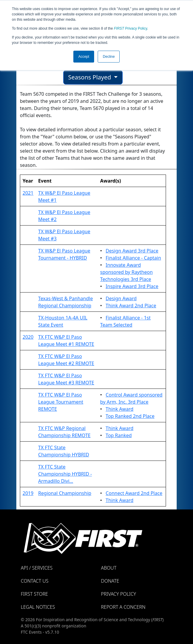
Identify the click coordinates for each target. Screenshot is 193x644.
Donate (110, 581)
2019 (28, 493)
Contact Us (35, 581)
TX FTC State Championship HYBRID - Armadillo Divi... (65, 474)
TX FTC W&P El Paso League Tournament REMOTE (61, 402)
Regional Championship (65, 493)
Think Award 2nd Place (131, 306)
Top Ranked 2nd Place (130, 416)
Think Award (120, 409)
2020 (28, 337)
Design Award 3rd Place (132, 251)
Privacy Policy (131, 28)
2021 (28, 193)
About (109, 568)
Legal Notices (38, 607)
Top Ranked (119, 435)
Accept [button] (84, 57)
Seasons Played (91, 77)
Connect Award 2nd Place (134, 493)
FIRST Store (34, 594)
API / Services (37, 568)
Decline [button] (109, 57)
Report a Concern (123, 607)
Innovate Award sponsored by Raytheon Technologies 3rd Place (126, 272)
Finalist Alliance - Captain (133, 258)
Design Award (121, 298)
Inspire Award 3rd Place (132, 286)
